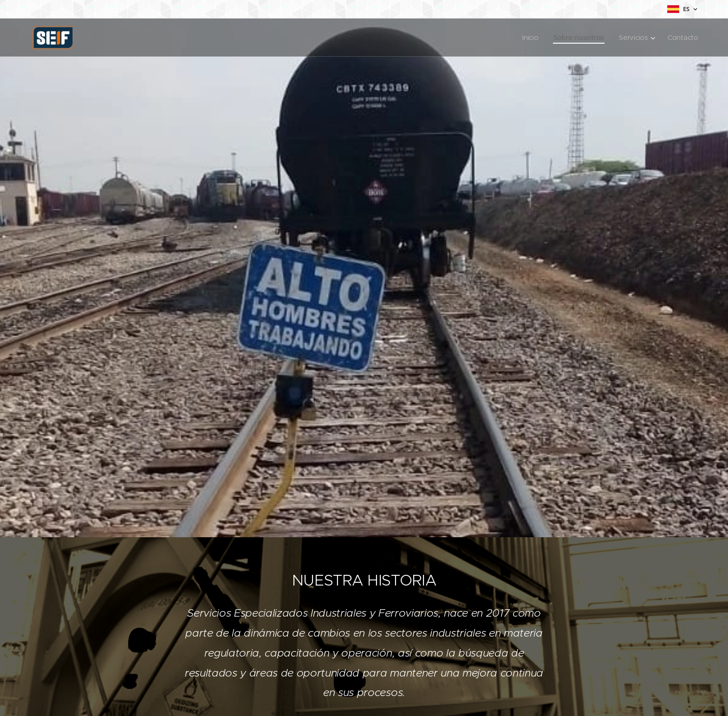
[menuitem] (529, 38)
